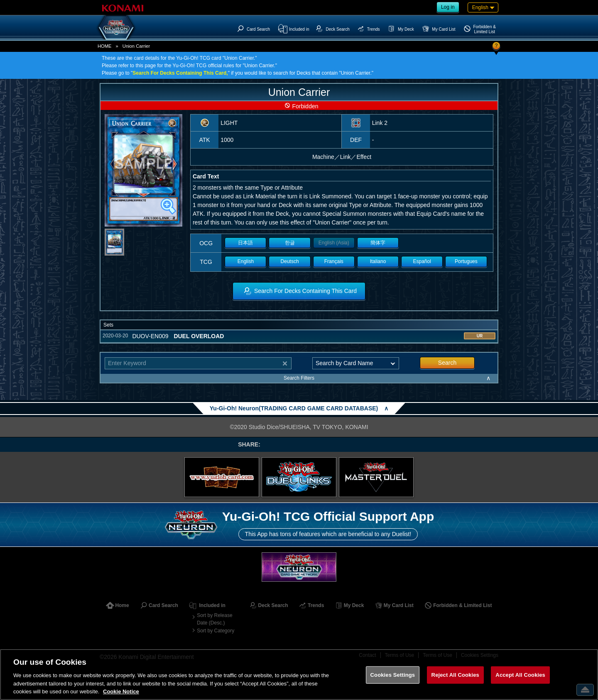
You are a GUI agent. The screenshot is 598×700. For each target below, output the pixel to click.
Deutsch (290, 261)
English (246, 261)
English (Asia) (334, 243)
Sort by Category (216, 631)
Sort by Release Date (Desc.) (214, 619)
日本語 (245, 243)
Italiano (378, 261)
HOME (105, 46)
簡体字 (378, 243)
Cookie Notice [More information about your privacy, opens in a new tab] (121, 691)
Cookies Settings (393, 675)
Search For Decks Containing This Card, (180, 73)
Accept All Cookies (520, 675)
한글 (290, 243)
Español (422, 261)
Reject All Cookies (455, 675)
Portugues (466, 261)
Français (334, 261)
